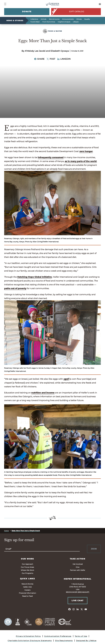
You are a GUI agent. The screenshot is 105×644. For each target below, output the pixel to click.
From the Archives (49, 22)
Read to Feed (27, 596)
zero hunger (86, 151)
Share (39, 59)
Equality (87, 19)
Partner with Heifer (78, 570)
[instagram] (74, 609)
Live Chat (77, 601)
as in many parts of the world (81, 161)
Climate (79, 19)
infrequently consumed (51, 157)
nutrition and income (43, 393)
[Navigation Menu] (5, 4)
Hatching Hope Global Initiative (35, 277)
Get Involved (78, 564)
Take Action (78, 559)
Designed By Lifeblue (86, 641)
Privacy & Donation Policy (28, 636)
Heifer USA (27, 587)
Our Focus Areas (27, 567)
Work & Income (54, 19)
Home (6, 531)
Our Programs (27, 573)
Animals (43, 19)
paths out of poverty (15, 288)
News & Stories (15, 21)
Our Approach (27, 564)
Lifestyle (76, 22)
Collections (34, 19)
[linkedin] (78, 609)
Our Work (27, 559)
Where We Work (27, 570)
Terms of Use (81, 636)
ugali (66, 379)
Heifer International (78, 579)
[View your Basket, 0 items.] (89, 4)
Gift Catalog (68, 12)
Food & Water (35, 22)
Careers (27, 590)
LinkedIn (64, 59)
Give (78, 567)
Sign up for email (19, 540)
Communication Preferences (58, 636)
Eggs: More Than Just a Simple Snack (26, 531)
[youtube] (86, 609)
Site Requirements (64, 641)
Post (51, 59)
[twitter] (82, 609)
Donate (27, 12)
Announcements (68, 19)
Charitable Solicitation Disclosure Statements (30, 641)
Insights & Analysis (64, 22)
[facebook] (69, 609)
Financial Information (27, 593)
